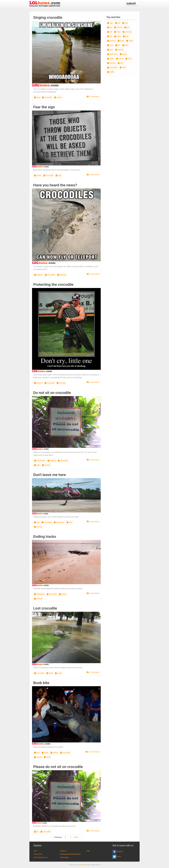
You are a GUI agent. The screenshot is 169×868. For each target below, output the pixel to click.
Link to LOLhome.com (41, 857)
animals (62, 275)
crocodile (47, 97)
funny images (81, 865)
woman (111, 63)
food (117, 32)
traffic (111, 72)
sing (37, 97)
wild (69, 522)
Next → (78, 837)
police (120, 59)
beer (110, 50)
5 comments (93, 831)
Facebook (118, 852)
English (52, 461)
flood (50, 673)
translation (40, 461)
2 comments (93, 672)
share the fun (132, 4)
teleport (38, 275)
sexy (129, 59)
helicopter (59, 522)
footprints (39, 594)
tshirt (123, 67)
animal (46, 465)
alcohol (111, 41)
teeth (47, 757)
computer (112, 67)
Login (88, 851)
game (123, 54)
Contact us (63, 851)
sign (58, 175)
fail (110, 36)
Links (35, 851)
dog (125, 23)
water (58, 673)
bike (125, 45)
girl (118, 45)
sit (36, 832)
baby (121, 41)
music (58, 97)
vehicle (119, 50)
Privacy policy (64, 857)
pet (127, 27)
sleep (111, 59)
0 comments (93, 97)
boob (45, 753)
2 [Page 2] (71, 837)
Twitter (117, 857)
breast (54, 753)
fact (121, 63)
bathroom (112, 54)
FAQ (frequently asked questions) (70, 854)
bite (37, 522)
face (110, 45)
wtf (110, 32)
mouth (38, 757)
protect (38, 383)
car (110, 27)
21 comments (92, 752)
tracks (63, 594)
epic (126, 36)
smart (38, 175)
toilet (117, 36)
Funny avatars (38, 854)
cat (118, 23)
